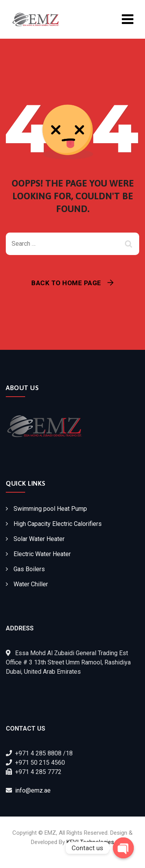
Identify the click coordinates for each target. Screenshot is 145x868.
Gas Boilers (29, 569)
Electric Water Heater (42, 554)
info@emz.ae (33, 790)
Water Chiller (31, 584)
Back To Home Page (66, 283)
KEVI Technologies (90, 842)
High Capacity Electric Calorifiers (58, 524)
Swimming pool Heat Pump (50, 509)
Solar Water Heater (39, 539)
